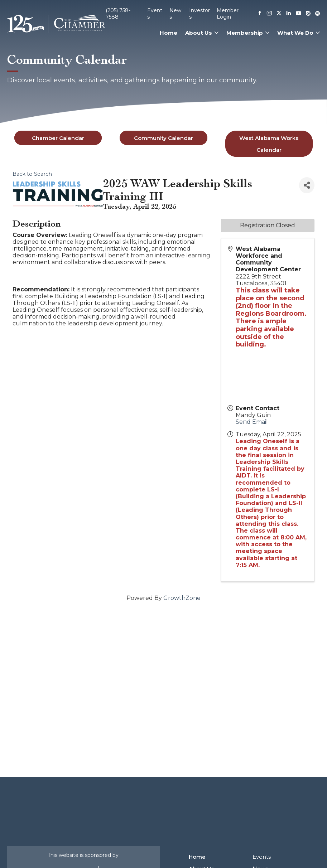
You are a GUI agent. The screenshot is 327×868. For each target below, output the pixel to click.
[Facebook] (260, 14)
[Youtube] (299, 14)
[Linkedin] (289, 14)
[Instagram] (269, 14)
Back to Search (32, 174)
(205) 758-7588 (118, 14)
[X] (279, 14)
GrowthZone (182, 598)
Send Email (252, 422)
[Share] (307, 185)
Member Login (228, 14)
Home (169, 33)
